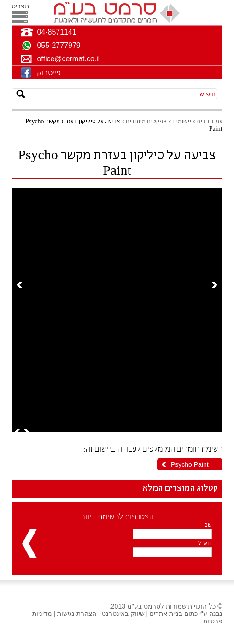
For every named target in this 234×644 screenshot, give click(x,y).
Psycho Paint (190, 464)
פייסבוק (49, 73)
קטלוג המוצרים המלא (180, 488)
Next (214, 285)
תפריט (20, 6)
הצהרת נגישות (77, 614)
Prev (20, 285)
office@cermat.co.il (68, 59)
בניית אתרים (166, 614)
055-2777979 (58, 45)
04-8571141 (56, 32)
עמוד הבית (210, 122)
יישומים (182, 122)
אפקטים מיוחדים (146, 122)
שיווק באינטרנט (123, 614)
